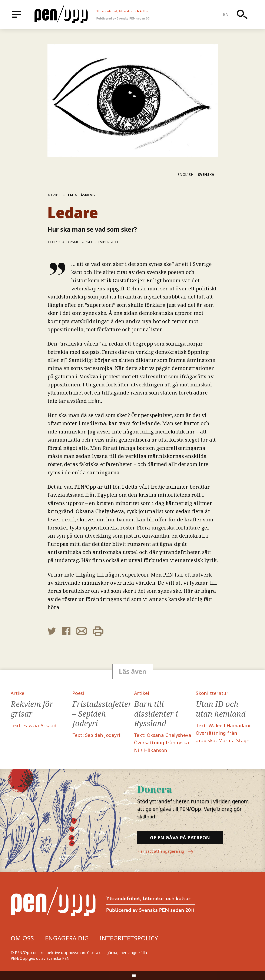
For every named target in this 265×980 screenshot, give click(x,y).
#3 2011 (54, 195)
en (226, 14)
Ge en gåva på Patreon (180, 837)
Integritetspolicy (129, 938)
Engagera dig (67, 938)
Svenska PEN (58, 958)
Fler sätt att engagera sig (165, 852)
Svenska (206, 175)
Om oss (22, 938)
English (186, 175)
